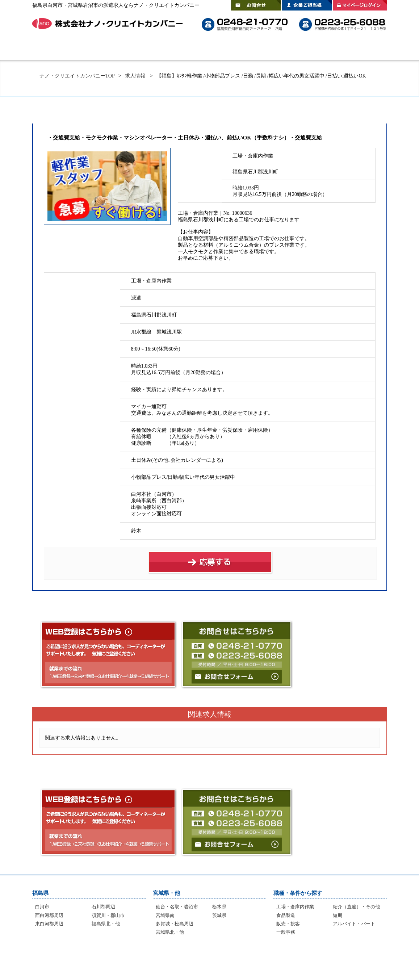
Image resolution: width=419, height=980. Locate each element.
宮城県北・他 (170, 932)
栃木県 (219, 907)
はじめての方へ (97, 49)
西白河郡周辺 (49, 915)
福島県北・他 (106, 924)
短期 (338, 915)
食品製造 (286, 915)
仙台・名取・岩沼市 (177, 907)
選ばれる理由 (148, 49)
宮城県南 (165, 915)
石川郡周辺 (103, 907)
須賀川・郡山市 (108, 915)
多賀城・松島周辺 (175, 924)
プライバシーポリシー (351, 958)
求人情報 (136, 76)
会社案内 (367, 49)
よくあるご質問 (199, 49)
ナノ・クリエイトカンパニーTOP (77, 76)
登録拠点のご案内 (318, 49)
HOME (52, 49)
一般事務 (286, 932)
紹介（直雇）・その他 (356, 907)
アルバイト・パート (354, 924)
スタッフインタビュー (257, 49)
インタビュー (205, 958)
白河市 (42, 907)
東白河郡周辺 (49, 924)
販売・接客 (288, 924)
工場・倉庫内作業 (295, 907)
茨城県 (219, 915)
